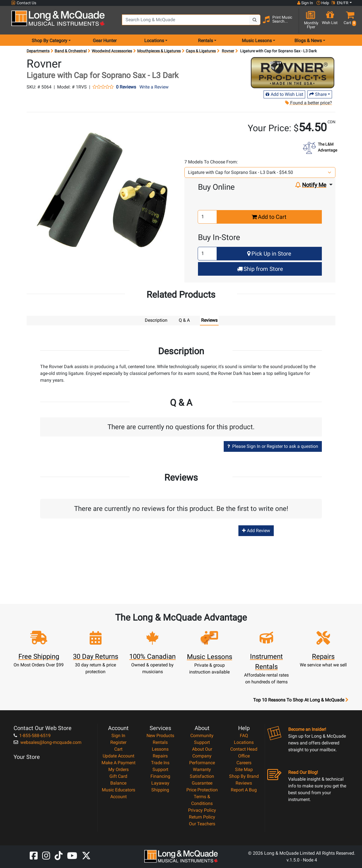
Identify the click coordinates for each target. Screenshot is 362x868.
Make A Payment (118, 762)
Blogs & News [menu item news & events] (308, 41)
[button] (349, 20)
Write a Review (154, 87)
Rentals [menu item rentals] (205, 41)
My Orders (118, 769)
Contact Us (24, 3)
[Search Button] (255, 20)
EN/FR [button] (340, 3)
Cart (118, 749)
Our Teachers (202, 823)
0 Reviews (126, 87)
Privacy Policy (202, 810)
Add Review (256, 530)
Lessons (160, 749)
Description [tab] (156, 320)
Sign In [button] (305, 3)
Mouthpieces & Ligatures (159, 51)
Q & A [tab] (184, 320)
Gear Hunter (105, 41)
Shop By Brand (244, 776)
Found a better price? (308, 103)
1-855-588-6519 (32, 735)
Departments (38, 51)
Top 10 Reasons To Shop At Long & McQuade (301, 700)
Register (118, 742)
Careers (244, 762)
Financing (160, 776)
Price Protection (202, 790)
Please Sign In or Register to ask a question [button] (273, 446)
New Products (160, 735)
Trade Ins (160, 762)
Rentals (160, 742)
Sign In (118, 735)
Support (160, 769)
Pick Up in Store (269, 254)
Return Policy (202, 817)
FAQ (244, 735)
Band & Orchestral (71, 51)
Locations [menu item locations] (154, 41)
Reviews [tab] (209, 320)
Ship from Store (260, 269)
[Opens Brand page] (293, 73)
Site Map (244, 769)
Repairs (160, 756)
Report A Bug (244, 790)
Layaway (160, 783)
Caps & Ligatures (201, 51)
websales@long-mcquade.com (48, 742)
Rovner (228, 51)
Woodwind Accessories (112, 51)
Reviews (244, 783)
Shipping (160, 790)
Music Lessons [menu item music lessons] (257, 41)
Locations (244, 742)
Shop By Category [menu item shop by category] (49, 41)
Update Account (118, 756)
